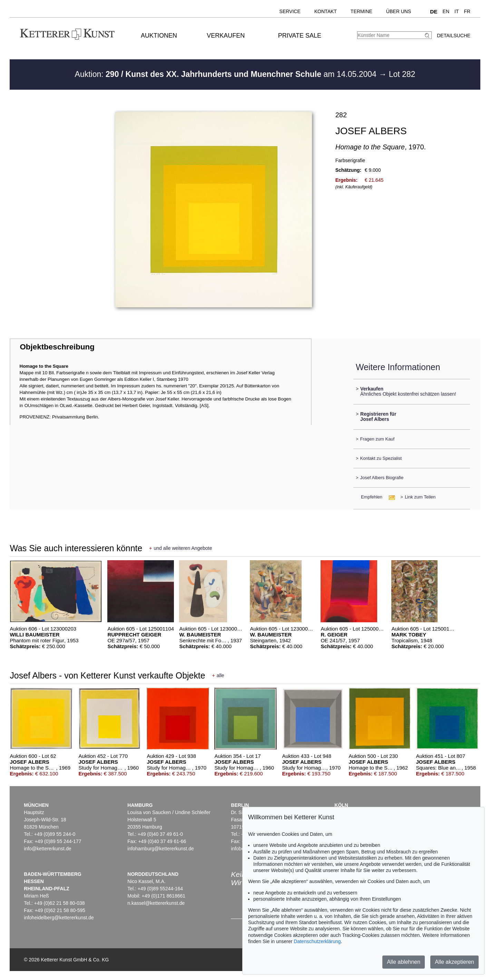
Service (290, 11)
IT (457, 11)
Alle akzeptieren (454, 962)
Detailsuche (454, 36)
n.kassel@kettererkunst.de (156, 903)
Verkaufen (226, 36)
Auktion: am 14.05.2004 (227, 74)
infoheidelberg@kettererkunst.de (59, 918)
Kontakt (326, 11)
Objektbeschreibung (57, 347)
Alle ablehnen (404, 962)
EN (446, 11)
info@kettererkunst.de (47, 849)
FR (467, 11)
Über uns (399, 11)
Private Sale (300, 36)
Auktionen (159, 36)
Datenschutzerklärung (317, 941)
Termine (361, 11)
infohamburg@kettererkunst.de (160, 849)
